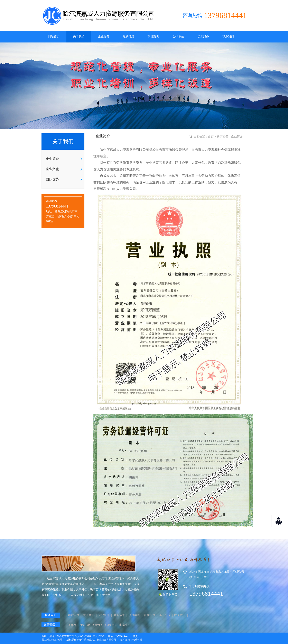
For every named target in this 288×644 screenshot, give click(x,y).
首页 (211, 137)
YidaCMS (85, 625)
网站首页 (54, 36)
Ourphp (72, 625)
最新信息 (129, 36)
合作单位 (178, 36)
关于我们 (79, 36)
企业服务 (104, 36)
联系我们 (228, 36)
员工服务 (203, 36)
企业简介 (237, 137)
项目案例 (153, 36)
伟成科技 (124, 625)
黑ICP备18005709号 (52, 640)
